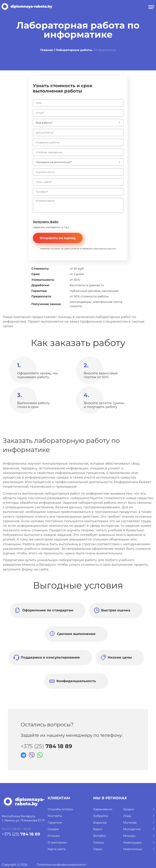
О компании (57, 843)
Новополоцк (133, 849)
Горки (98, 849)
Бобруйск (101, 816)
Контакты (55, 816)
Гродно (129, 809)
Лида (127, 816)
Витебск (100, 836)
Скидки (53, 829)
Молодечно (132, 829)
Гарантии (55, 823)
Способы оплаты (60, 809)
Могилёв (130, 823)
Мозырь (129, 836)
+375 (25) (46, 746)
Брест (98, 829)
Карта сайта (57, 849)
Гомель (99, 843)
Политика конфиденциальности (61, 865)
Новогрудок (132, 843)
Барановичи (103, 809)
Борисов (100, 823)
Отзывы (54, 836)
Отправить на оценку (58, 238)
